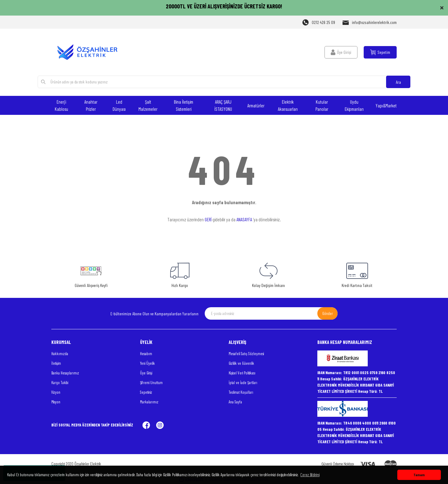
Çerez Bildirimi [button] (310, 475)
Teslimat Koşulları (241, 392)
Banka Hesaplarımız (65, 373)
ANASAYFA (244, 219)
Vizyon (56, 392)
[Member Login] (341, 52)
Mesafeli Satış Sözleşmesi (246, 354)
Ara (398, 82)
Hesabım (146, 354)
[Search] (224, 82)
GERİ (208, 219)
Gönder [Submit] (328, 313)
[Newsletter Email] (271, 313)
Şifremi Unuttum (151, 383)
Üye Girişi (146, 373)
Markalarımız (149, 402)
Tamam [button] (419, 475)
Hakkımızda (60, 354)
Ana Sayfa (235, 402)
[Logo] (91, 52)
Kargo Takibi (60, 383)
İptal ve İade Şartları (243, 383)
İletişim (56, 363)
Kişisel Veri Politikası (242, 373)
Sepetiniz (146, 392)
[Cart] (380, 52)
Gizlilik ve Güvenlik (241, 363)
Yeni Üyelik (147, 363)
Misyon (56, 402)
